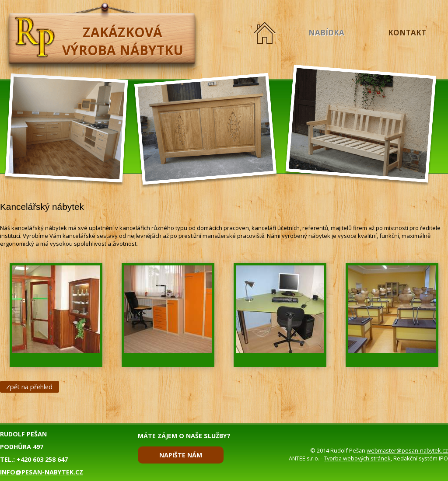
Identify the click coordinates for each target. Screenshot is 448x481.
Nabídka (326, 33)
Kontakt (407, 33)
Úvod (265, 33)
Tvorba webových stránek (357, 458)
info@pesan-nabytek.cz (42, 472)
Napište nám (181, 455)
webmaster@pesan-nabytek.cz (407, 450)
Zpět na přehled (29, 387)
